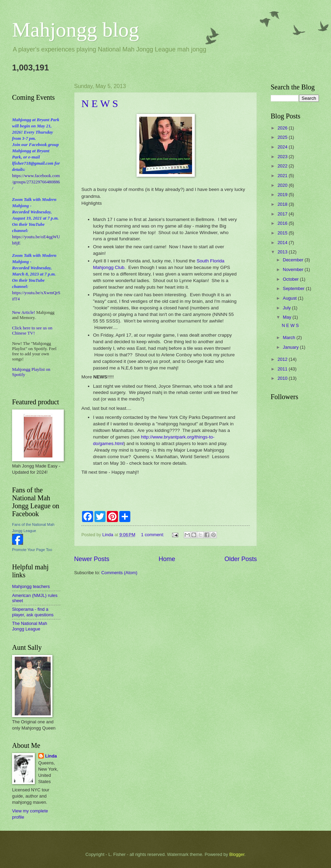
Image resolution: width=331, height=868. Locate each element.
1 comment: (153, 535)
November (294, 269)
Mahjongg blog (76, 30)
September (294, 288)
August (290, 298)
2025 (283, 137)
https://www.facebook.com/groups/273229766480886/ (36, 182)
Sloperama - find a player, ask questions (33, 612)
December (294, 260)
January (291, 347)
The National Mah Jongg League (30, 626)
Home (167, 559)
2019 (283, 195)
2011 (283, 369)
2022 (283, 166)
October (291, 279)
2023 (283, 157)
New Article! (24, 312)
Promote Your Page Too (32, 550)
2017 (283, 214)
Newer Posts (92, 559)
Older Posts (241, 559)
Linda (51, 756)
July (287, 308)
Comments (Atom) (119, 573)
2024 (283, 147)
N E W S (100, 103)
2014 (283, 243)
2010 (283, 378)
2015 (283, 233)
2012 (283, 359)
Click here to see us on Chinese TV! (32, 331)
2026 (283, 128)
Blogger (237, 854)
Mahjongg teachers (31, 586)
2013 (283, 252)
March (289, 337)
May (288, 317)
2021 (283, 176)
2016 (283, 223)
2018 (283, 204)
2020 (283, 185)
